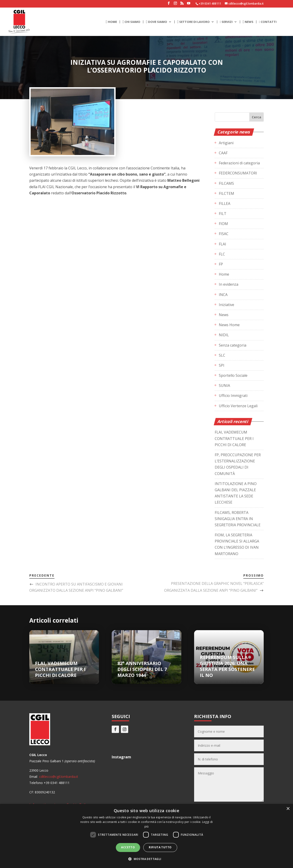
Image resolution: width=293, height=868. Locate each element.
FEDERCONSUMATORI (238, 173)
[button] (146, 859)
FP (221, 264)
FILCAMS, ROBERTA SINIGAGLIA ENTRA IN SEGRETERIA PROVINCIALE (238, 519)
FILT (223, 214)
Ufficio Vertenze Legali (238, 406)
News (224, 315)
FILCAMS (226, 183)
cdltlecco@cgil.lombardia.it (58, 777)
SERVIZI (226, 22)
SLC (222, 355)
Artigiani (226, 143)
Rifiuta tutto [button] (160, 847)
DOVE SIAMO (156, 22)
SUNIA (224, 385)
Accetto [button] (128, 847)
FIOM (223, 224)
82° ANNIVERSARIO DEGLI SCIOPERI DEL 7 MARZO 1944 (142, 669)
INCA (223, 295)
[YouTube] (189, 5)
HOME (111, 22)
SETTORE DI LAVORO (193, 22)
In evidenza (229, 284)
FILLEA (225, 203)
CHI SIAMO (131, 22)
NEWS (248, 22)
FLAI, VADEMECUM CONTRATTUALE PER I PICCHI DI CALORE (234, 438)
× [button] (288, 809)
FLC (222, 254)
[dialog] (146, 836)
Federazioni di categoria (239, 163)
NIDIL (224, 335)
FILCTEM (227, 193)
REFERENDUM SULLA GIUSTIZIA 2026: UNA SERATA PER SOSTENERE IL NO (227, 666)
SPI (222, 365)
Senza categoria (233, 345)
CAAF (223, 153)
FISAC (224, 234)
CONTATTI (268, 22)
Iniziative (227, 305)
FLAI (222, 244)
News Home (229, 325)
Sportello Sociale (233, 375)
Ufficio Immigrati (233, 396)
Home (224, 274)
